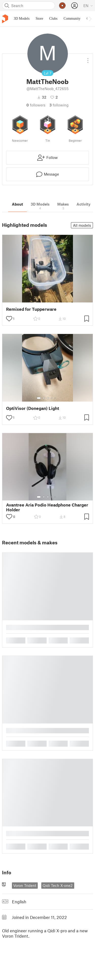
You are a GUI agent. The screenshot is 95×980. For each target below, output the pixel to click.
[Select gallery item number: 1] (39, 398)
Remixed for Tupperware (31, 309)
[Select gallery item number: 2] (44, 398)
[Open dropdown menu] (88, 59)
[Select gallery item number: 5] (55, 398)
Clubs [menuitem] (53, 19)
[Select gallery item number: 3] (48, 398)
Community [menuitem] (72, 19)
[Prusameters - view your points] (62, 6)
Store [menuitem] (40, 19)
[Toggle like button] (9, 319)
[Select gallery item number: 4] (52, 398)
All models (82, 225)
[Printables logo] (5, 19)
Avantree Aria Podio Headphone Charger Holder (47, 507)
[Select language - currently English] (88, 6)
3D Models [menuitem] (22, 19)
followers (36, 105)
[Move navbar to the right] (90, 19)
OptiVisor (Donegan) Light (33, 408)
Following (59, 105)
